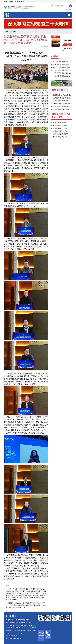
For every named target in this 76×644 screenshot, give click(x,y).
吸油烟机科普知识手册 (60, 131)
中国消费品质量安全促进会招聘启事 (64, 76)
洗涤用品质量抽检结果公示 (62, 101)
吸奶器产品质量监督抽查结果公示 (64, 98)
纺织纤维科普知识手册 (60, 137)
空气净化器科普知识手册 (61, 134)
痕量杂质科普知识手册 (60, 125)
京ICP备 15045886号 (11, 636)
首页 (7, 32)
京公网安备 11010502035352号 (14, 638)
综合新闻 (13, 32)
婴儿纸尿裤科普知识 (59, 123)
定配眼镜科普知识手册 (60, 128)
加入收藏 (68, 10)
